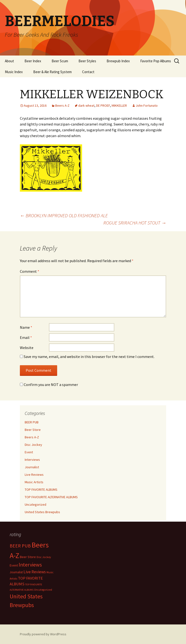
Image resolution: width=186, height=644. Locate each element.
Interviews (32, 460)
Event (29, 452)
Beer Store (33, 430)
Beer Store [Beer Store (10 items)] (28, 557)
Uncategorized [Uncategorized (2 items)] (43, 590)
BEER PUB (32, 422)
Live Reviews (34, 475)
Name (26, 327)
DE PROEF (103, 105)
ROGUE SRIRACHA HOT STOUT (135, 223)
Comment (30, 271)
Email (26, 337)
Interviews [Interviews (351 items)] (30, 565)
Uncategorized (35, 504)
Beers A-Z (62, 105)
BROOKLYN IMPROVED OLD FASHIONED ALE (64, 215)
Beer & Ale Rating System (52, 72)
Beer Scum (60, 61)
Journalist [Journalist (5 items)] (16, 572)
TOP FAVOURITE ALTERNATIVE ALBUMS (51, 497)
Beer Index (33, 61)
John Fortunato (147, 105)
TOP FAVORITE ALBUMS (41, 490)
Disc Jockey (33, 445)
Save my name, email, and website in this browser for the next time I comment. (89, 357)
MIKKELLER (119, 105)
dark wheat (86, 105)
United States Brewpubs (42, 512)
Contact (88, 72)
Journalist (32, 467)
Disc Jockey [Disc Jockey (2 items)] (44, 557)
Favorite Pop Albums (156, 61)
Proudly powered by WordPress (43, 634)
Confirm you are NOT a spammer (49, 385)
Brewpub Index (118, 61)
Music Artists (34, 482)
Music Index (14, 72)
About (9, 61)
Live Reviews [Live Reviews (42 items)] (35, 572)
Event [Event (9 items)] (14, 565)
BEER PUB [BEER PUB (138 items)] (20, 546)
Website (27, 348)
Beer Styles (87, 61)
